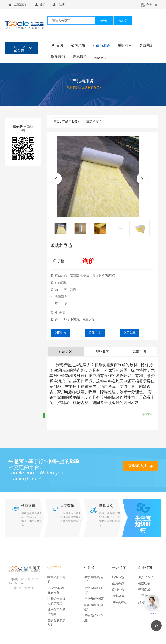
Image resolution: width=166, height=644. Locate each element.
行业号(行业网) (94, 599)
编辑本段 (147, 414)
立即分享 (129, 333)
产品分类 (20, 49)
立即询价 (60, 333)
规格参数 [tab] (102, 351)
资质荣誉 (146, 45)
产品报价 (80, 57)
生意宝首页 (18, 4)
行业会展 (118, 596)
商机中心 (118, 590)
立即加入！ (140, 466)
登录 (40, 4)
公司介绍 (78, 45)
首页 (57, 45)
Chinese (98, 58)
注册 (59, 4)
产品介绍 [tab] (66, 351)
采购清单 (125, 45)
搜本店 (123, 21)
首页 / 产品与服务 (66, 121)
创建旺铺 (144, 583)
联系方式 (95, 333)
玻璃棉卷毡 (94, 121)
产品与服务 (101, 45)
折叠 (50, 415)
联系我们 (58, 57)
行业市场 (118, 577)
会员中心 (149, 5)
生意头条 (118, 583)
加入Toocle (146, 577)
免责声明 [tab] (139, 351)
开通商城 (144, 590)
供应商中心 (120, 602)
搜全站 (104, 21)
